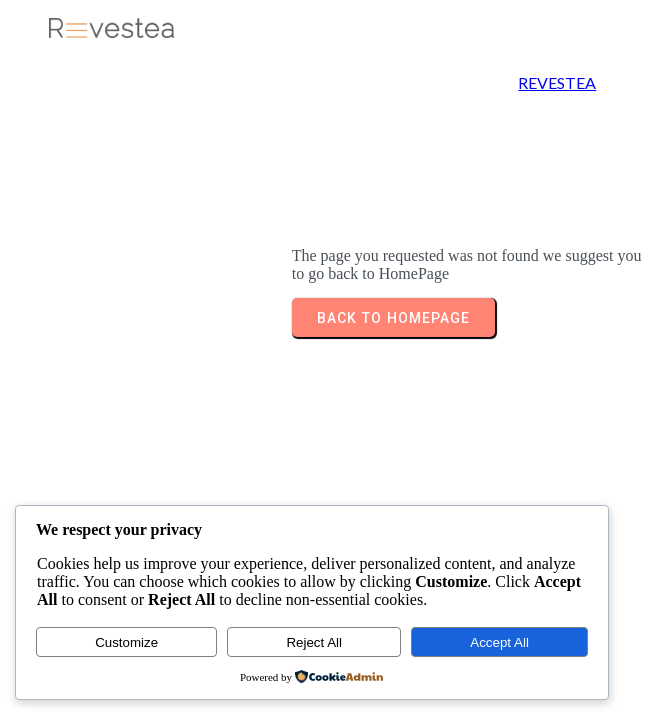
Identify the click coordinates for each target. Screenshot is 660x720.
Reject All (314, 642)
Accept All (499, 642)
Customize (126, 642)
